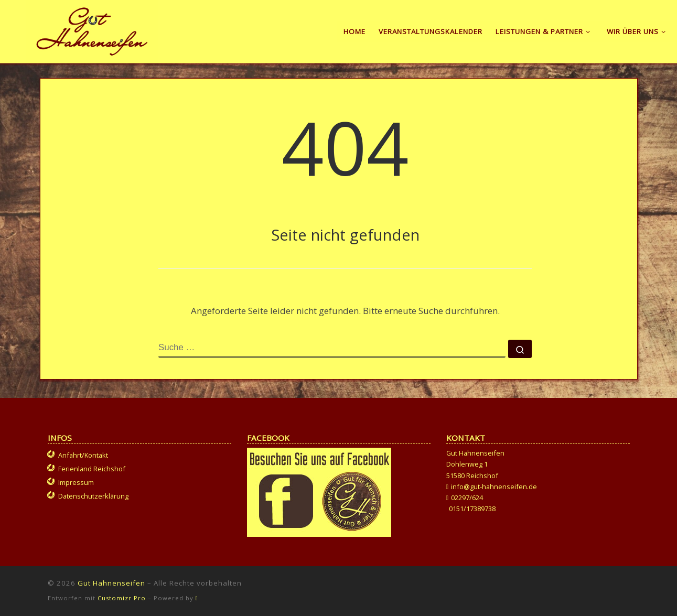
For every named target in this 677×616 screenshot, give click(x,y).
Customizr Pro (122, 598)
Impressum (76, 482)
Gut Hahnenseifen (111, 583)
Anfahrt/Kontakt (83, 455)
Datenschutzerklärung (93, 496)
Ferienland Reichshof (92, 469)
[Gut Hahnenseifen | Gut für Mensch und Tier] (92, 29)
